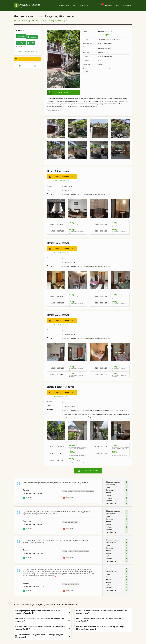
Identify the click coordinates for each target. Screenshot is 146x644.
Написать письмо (25, 59)
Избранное (106, 5)
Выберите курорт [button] (65, 6)
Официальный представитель (26, 51)
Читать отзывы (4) (27, 66)
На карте (104, 35)
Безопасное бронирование (62, 180)
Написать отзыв (88, 471)
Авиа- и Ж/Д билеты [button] (80, 6)
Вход (118, 5)
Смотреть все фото (59, 92)
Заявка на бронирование (61, 177)
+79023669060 (21, 36)
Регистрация (127, 5)
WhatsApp (32, 37)
